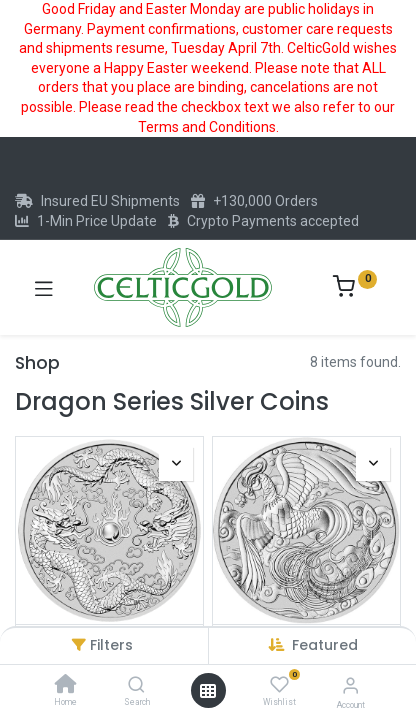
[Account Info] (350, 685)
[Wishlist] (279, 685)
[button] (325, 645)
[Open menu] (208, 691)
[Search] (136, 686)
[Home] (66, 686)
